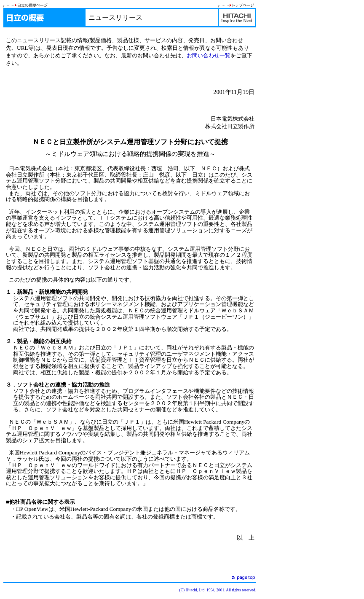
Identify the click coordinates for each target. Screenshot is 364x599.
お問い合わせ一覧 (209, 55)
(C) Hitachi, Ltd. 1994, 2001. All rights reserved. (218, 590)
